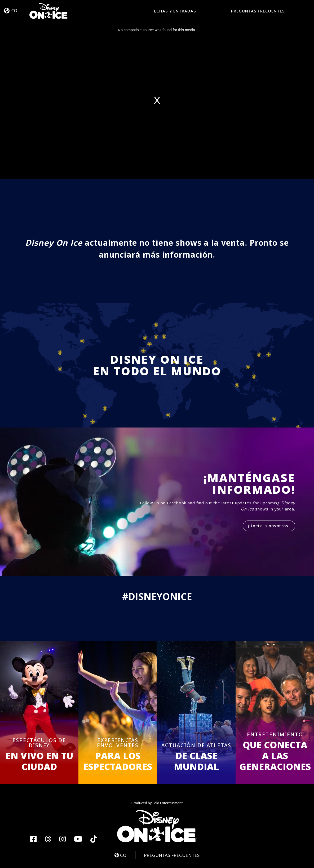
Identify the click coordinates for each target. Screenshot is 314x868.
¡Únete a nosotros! (269, 526)
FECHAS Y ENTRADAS (174, 11)
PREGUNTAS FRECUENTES (258, 11)
